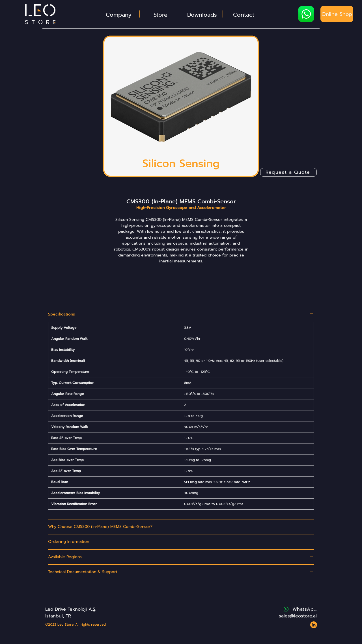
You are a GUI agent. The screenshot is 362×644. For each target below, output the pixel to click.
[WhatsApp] (300, 609)
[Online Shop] (337, 14)
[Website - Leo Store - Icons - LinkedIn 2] (314, 625)
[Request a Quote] (288, 172)
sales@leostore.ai (298, 616)
